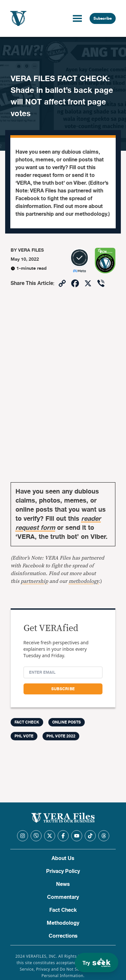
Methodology (63, 923)
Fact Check (63, 910)
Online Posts (67, 722)
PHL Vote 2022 (61, 736)
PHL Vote (24, 736)
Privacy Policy (63, 871)
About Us (63, 858)
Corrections (63, 936)
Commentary (63, 897)
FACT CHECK (27, 722)
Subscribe (103, 18)
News (63, 884)
